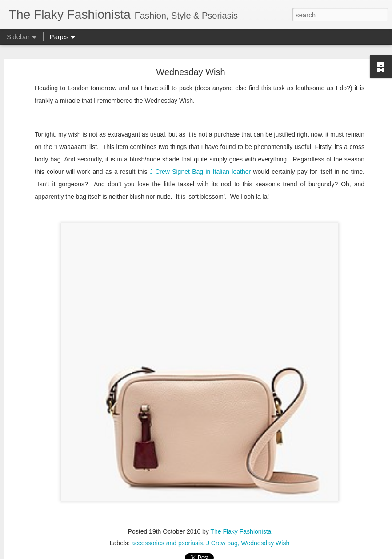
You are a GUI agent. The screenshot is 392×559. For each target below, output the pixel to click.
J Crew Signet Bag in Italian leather (202, 172)
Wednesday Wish (190, 72)
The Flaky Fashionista (241, 531)
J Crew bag (222, 543)
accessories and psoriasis (167, 543)
